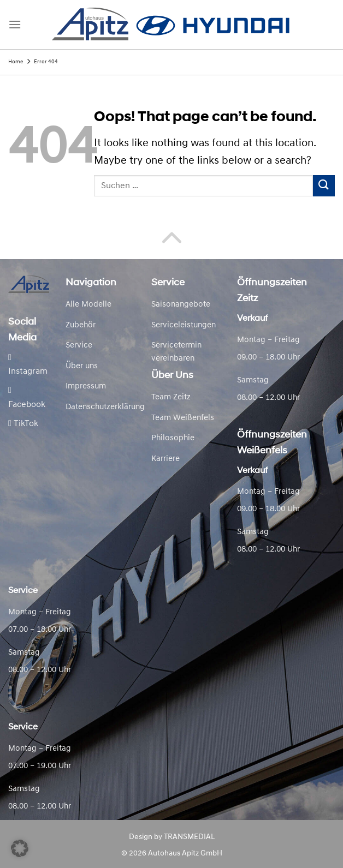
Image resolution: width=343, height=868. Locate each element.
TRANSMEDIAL (189, 837)
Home (16, 62)
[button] (20, 848)
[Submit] (324, 186)
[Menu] (15, 24)
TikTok (23, 424)
